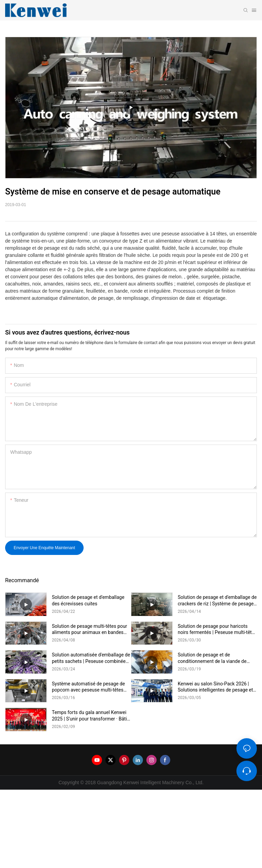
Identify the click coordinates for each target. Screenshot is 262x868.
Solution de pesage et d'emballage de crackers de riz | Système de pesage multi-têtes (217, 600)
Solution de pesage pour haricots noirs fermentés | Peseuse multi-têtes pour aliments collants (217, 629)
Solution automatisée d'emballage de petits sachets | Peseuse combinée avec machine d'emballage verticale (91, 658)
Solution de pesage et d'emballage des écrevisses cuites (88, 600)
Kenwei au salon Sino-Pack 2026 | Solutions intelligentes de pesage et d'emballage (215, 687)
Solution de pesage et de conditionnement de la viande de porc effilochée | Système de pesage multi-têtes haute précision (216, 658)
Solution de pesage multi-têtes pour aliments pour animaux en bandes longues (90, 629)
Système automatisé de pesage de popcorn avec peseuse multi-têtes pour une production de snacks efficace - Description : (88, 687)
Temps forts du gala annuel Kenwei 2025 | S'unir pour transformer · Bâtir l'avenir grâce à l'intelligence (90, 716)
